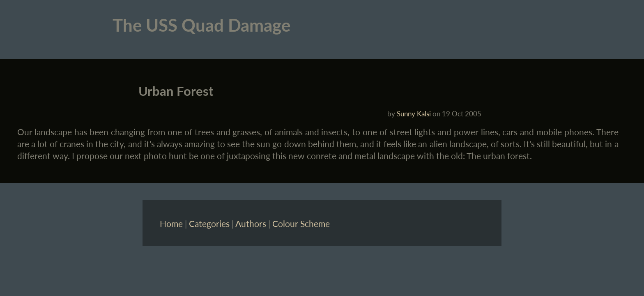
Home (171, 223)
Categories (209, 223)
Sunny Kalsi (414, 114)
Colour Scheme (301, 223)
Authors (251, 223)
